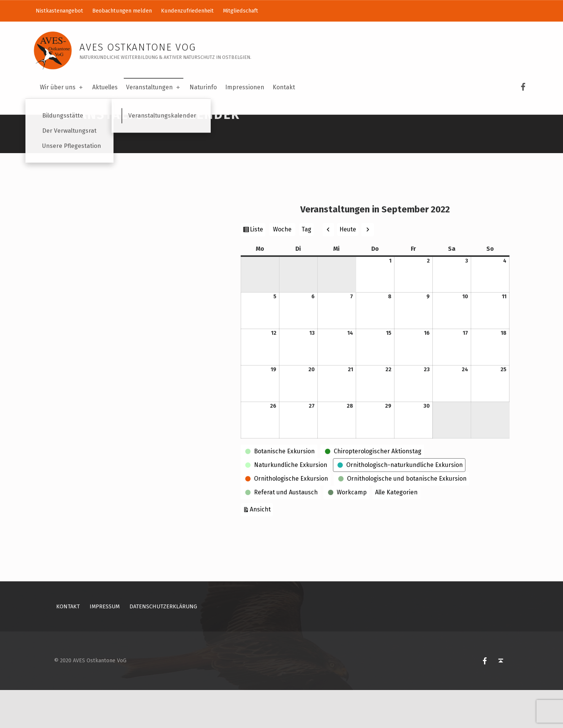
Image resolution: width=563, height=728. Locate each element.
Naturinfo (203, 87)
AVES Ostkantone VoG (138, 47)
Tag (306, 267)
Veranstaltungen (154, 87)
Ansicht (261, 547)
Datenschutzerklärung (163, 644)
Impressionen (245, 87)
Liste (257, 268)
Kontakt (284, 87)
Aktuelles (105, 87)
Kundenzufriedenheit (187, 11)
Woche (282, 267)
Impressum (105, 644)
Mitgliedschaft (240, 11)
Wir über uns (62, 87)
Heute (348, 267)
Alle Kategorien (396, 530)
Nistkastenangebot (59, 11)
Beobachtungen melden (122, 11)
